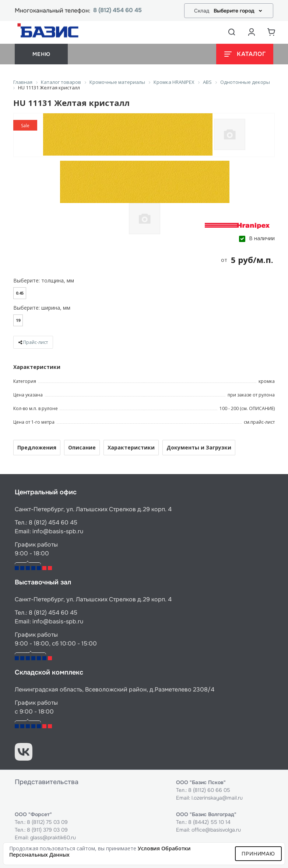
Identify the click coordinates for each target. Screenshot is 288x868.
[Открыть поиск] (232, 32)
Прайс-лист (36, 342)
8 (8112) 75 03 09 (47, 822)
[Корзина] (271, 32)
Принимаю (258, 854)
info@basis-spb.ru (58, 531)
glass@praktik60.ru (53, 837)
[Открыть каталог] (245, 54)
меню (41, 54)
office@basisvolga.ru (216, 830)
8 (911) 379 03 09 (47, 830)
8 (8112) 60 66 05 (209, 790)
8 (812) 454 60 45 (117, 10)
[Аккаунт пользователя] (252, 32)
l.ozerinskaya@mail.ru (217, 798)
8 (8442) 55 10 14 (209, 822)
